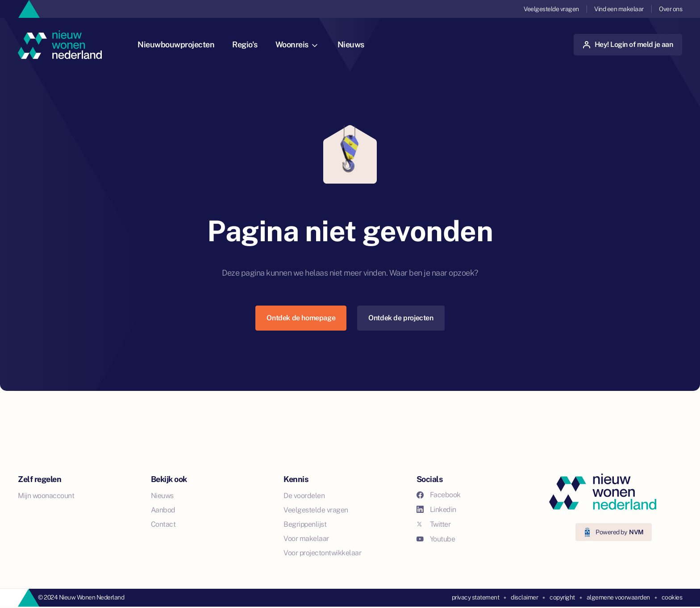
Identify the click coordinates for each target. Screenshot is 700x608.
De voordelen (304, 496)
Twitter (434, 524)
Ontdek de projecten (401, 318)
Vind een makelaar (619, 9)
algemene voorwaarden (618, 597)
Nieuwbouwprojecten (176, 44)
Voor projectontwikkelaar (322, 553)
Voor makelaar (306, 539)
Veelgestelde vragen (551, 9)
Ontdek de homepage (301, 318)
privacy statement (476, 597)
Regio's (245, 44)
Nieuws (351, 44)
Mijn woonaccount (46, 496)
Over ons (671, 9)
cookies (672, 597)
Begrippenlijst (305, 524)
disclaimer (524, 597)
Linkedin (436, 509)
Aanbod (163, 510)
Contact (163, 524)
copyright (562, 597)
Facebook (439, 495)
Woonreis (296, 44)
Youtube (436, 539)
